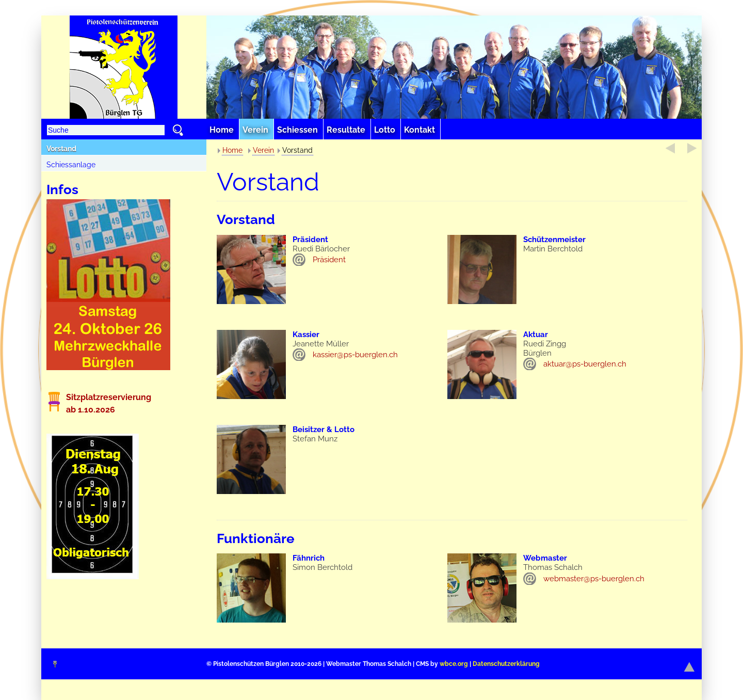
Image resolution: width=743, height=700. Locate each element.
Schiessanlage (71, 165)
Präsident (329, 260)
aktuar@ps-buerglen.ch (585, 364)
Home (232, 150)
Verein (263, 150)
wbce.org (454, 664)
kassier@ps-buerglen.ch (355, 355)
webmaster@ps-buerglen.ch (594, 579)
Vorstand (61, 149)
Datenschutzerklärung (506, 664)
